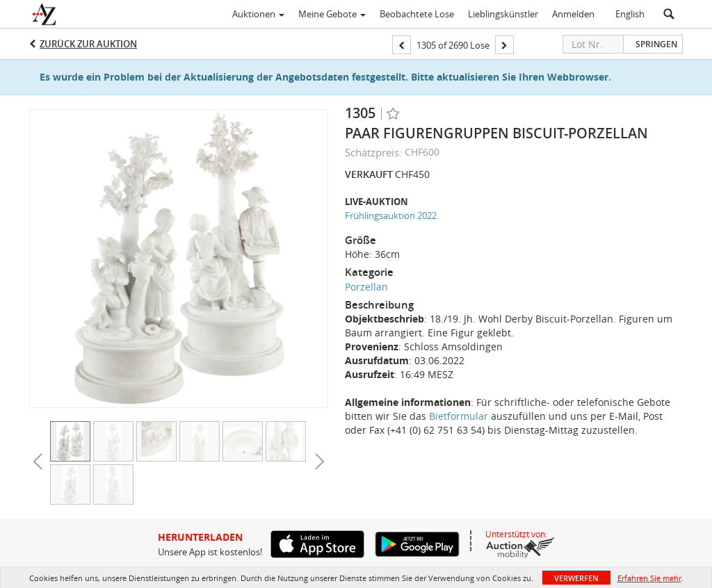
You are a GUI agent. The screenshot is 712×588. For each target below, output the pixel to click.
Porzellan (366, 287)
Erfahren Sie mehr (649, 578)
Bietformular (459, 416)
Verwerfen (576, 578)
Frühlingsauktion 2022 (391, 215)
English (630, 14)
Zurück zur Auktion (88, 44)
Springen (656, 44)
